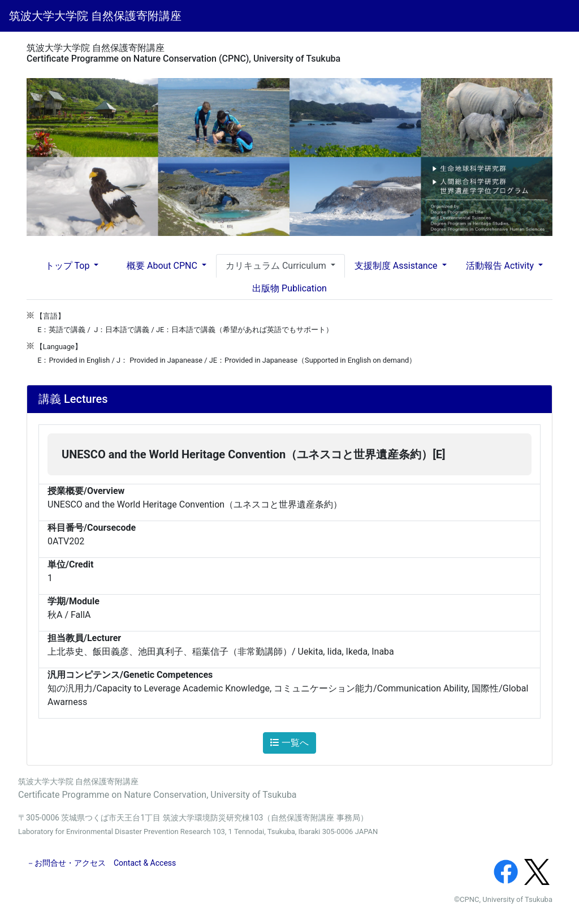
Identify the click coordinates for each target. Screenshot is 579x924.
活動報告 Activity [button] (501, 266)
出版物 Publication (289, 288)
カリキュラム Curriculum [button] (277, 266)
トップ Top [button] (69, 266)
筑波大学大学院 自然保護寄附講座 (95, 16)
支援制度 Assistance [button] (397, 266)
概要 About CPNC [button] (163, 266)
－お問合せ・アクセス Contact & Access (101, 863)
